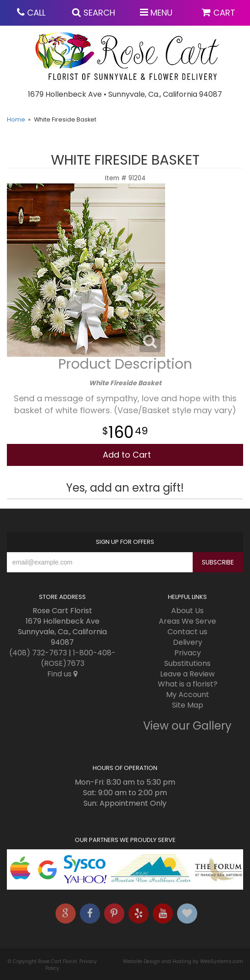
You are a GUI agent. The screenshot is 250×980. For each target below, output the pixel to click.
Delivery (188, 642)
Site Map (188, 705)
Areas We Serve (187, 621)
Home (16, 119)
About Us (187, 611)
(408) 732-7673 (38, 653)
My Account (188, 695)
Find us (62, 674)
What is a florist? (188, 684)
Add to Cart (127, 455)
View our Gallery (187, 726)
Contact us (187, 632)
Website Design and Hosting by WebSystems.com (183, 961)
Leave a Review (187, 674)
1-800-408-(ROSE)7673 (78, 658)
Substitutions (187, 663)
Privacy (188, 653)
